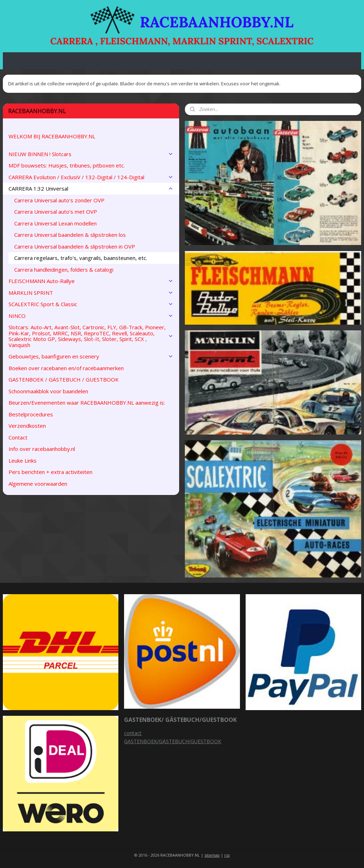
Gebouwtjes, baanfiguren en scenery (91, 356)
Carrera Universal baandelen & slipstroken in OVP (75, 246)
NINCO (91, 316)
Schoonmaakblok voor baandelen (48, 391)
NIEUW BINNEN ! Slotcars (91, 154)
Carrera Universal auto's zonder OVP (59, 200)
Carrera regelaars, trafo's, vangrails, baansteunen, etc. (81, 258)
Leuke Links (23, 460)
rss (227, 855)
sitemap (212, 855)
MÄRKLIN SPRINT (91, 293)
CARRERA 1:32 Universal (91, 188)
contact (133, 733)
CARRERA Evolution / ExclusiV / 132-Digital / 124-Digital (91, 177)
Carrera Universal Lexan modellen (55, 223)
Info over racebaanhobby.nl (42, 449)
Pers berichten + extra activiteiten (50, 472)
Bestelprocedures (31, 414)
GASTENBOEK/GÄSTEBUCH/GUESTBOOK (173, 741)
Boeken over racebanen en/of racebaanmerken (66, 368)
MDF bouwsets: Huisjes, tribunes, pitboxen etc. (67, 165)
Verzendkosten (27, 426)
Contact (18, 437)
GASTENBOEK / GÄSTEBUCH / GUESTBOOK (64, 379)
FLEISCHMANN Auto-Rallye (91, 281)
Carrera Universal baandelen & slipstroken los (70, 235)
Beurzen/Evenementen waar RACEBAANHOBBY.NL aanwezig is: (87, 403)
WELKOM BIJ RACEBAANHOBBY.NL (52, 136)
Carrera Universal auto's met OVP (56, 212)
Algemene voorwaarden (38, 484)
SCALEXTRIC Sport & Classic (91, 304)
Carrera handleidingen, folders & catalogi (64, 270)
